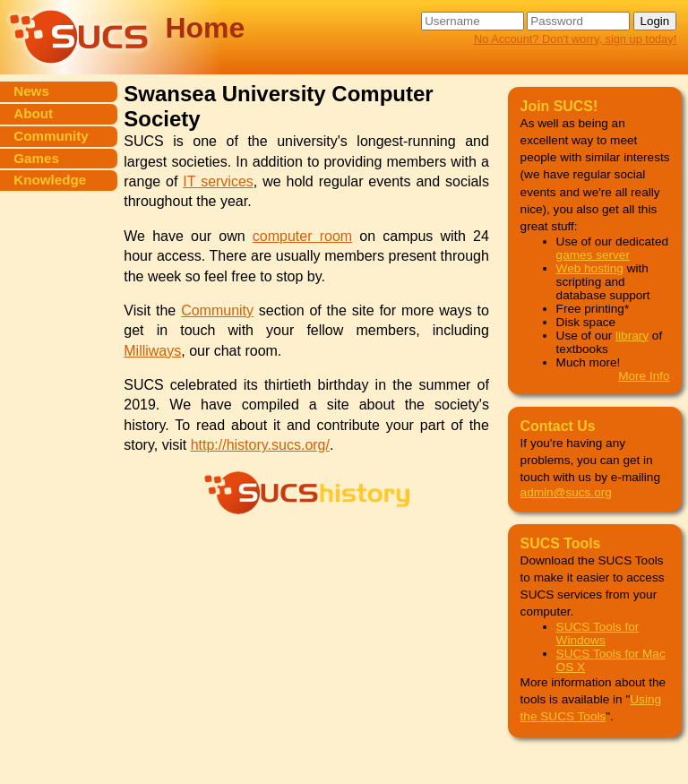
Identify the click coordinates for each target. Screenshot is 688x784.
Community (217, 310)
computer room (302, 236)
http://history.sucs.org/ (260, 445)
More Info (644, 376)
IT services (218, 181)
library (632, 336)
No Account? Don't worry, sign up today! (575, 39)
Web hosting (590, 268)
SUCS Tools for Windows (598, 633)
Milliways (152, 351)
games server (593, 255)
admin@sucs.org (566, 492)
